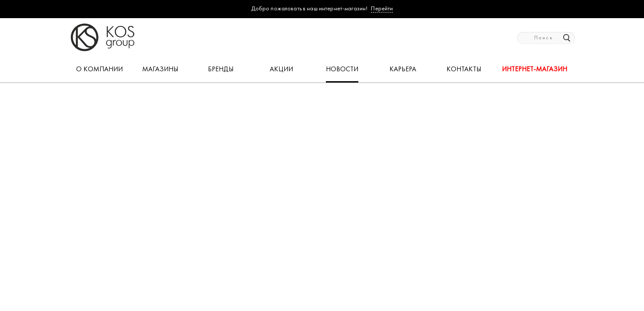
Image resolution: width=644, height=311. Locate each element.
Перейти (382, 9)
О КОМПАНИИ (99, 70)
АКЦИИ (281, 70)
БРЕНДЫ (221, 70)
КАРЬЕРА (403, 70)
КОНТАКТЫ (464, 70)
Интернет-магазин (534, 70)
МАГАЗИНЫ (160, 70)
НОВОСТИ (342, 70)
